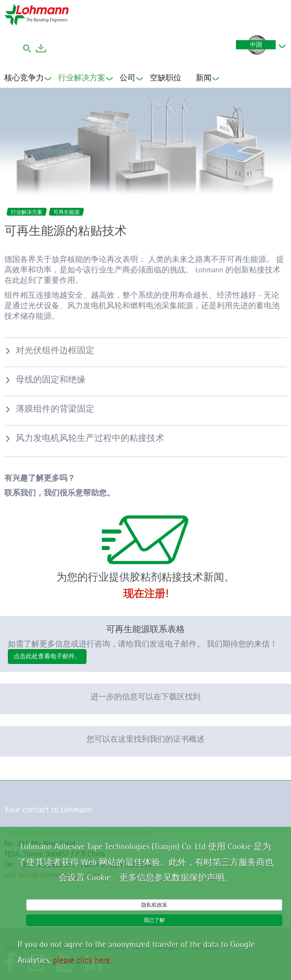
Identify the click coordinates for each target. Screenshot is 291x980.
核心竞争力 (24, 79)
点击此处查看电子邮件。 (47, 656)
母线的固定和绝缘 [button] (51, 379)
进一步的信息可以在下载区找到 (145, 697)
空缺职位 (166, 78)
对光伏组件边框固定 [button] (55, 350)
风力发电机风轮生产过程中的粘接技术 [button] (90, 438)
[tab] (145, 350)
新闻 (204, 79)
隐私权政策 (154, 905)
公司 (128, 79)
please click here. (82, 960)
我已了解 (154, 920)
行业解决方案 (82, 79)
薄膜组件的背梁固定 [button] (55, 409)
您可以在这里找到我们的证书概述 (145, 739)
